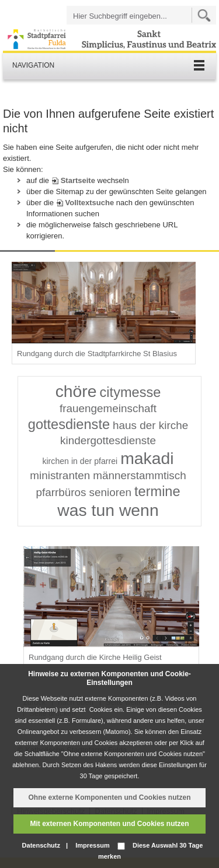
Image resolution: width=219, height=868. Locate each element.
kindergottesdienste (108, 440)
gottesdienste (69, 424)
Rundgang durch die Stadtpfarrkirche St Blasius (97, 354)
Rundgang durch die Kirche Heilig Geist (95, 657)
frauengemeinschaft (108, 408)
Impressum (93, 845)
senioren (110, 492)
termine (157, 491)
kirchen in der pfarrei (80, 461)
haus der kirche (150, 425)
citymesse (131, 392)
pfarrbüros (61, 492)
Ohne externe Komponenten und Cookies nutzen (109, 797)
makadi (147, 458)
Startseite (78, 180)
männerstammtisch (140, 475)
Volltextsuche (90, 203)
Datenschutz (41, 845)
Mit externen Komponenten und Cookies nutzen (109, 824)
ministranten (60, 475)
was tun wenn (108, 510)
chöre (76, 391)
